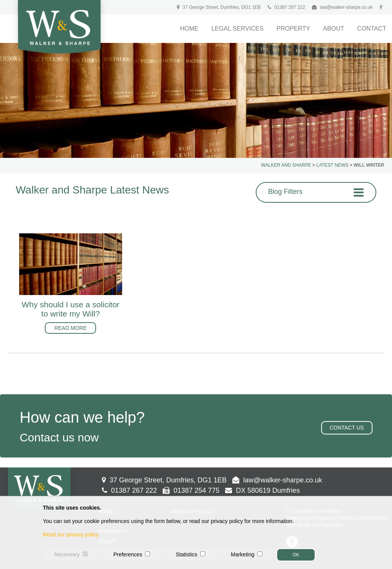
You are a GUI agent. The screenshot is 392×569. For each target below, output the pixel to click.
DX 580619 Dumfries (262, 490)
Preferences (128, 554)
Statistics (186, 554)
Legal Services (237, 29)
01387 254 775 (191, 490)
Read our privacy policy (71, 535)
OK (296, 555)
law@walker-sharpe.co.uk (346, 7)
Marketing (243, 554)
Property (293, 29)
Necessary (67, 554)
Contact (372, 29)
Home (189, 29)
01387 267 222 (286, 7)
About (334, 29)
